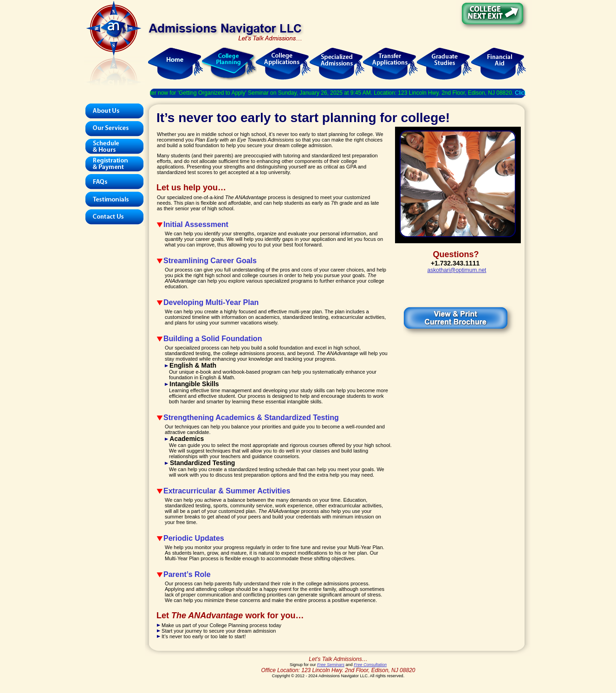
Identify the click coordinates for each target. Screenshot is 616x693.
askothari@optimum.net (457, 270)
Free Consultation (370, 665)
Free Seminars (331, 665)
